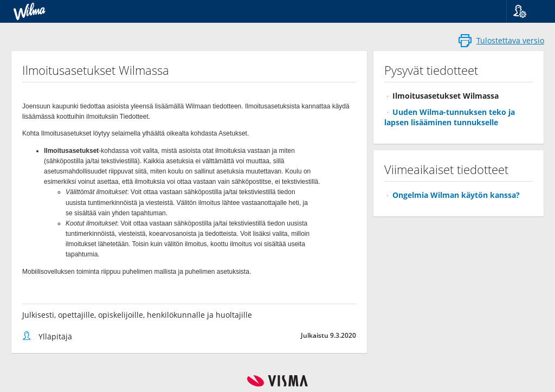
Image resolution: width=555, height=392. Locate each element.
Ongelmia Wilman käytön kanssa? (456, 195)
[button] (527, 11)
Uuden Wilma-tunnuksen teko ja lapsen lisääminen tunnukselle (450, 117)
